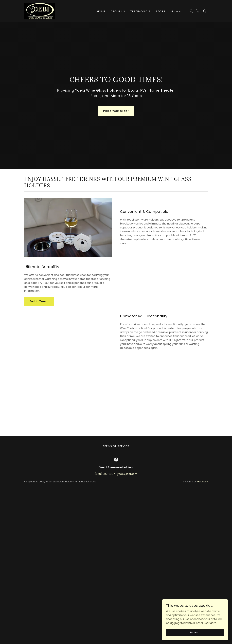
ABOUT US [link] (118, 11)
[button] (176, 12)
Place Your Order (116, 111)
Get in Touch (39, 324)
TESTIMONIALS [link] (140, 11)
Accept (195, 639)
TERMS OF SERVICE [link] (116, 600)
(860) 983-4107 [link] (105, 628)
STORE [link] (161, 11)
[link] (40, 11)
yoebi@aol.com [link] (127, 628)
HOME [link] (101, 11)
